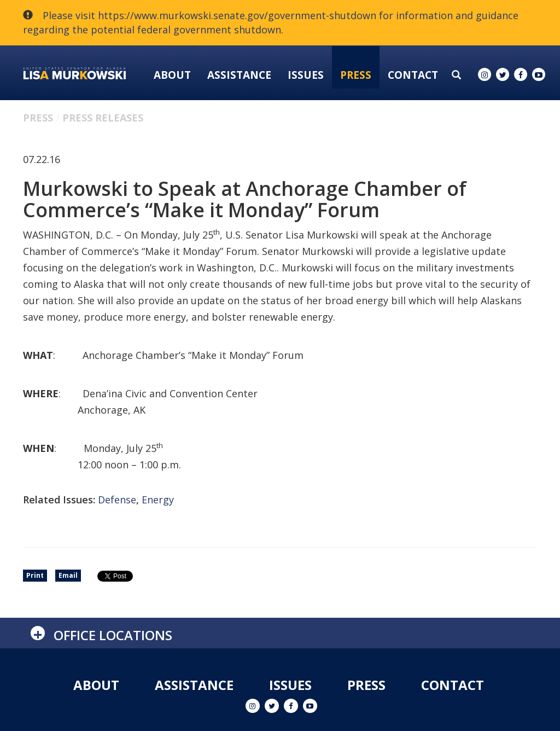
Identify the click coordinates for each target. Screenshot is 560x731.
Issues (306, 75)
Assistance (239, 75)
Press (356, 75)
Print (35, 575)
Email (68, 575)
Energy (158, 500)
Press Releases (103, 118)
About (172, 75)
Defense (117, 500)
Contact (413, 75)
